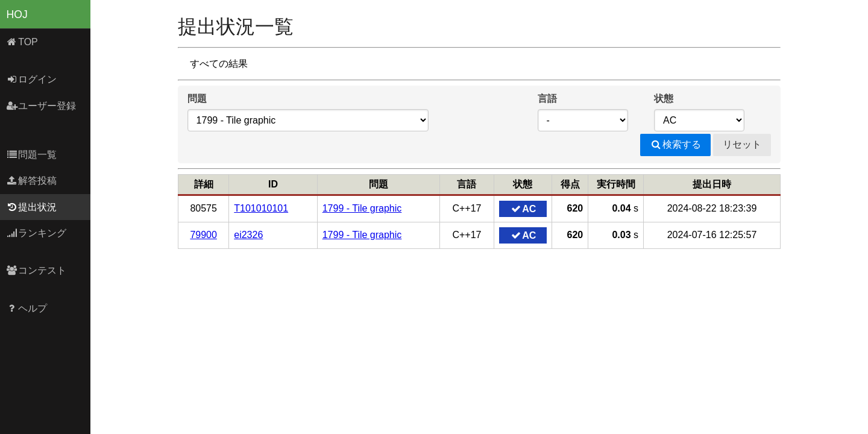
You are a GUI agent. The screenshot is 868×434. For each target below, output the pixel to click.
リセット (742, 144)
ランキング (36, 233)
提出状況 (32, 207)
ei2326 (248, 235)
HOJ (17, 14)
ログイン (32, 79)
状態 (664, 99)
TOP (22, 42)
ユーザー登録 (41, 106)
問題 (197, 99)
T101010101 (261, 208)
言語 (547, 99)
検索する (675, 144)
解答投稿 (32, 181)
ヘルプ (27, 308)
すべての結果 (219, 64)
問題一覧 (32, 155)
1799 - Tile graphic (362, 208)
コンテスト (36, 270)
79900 (203, 235)
